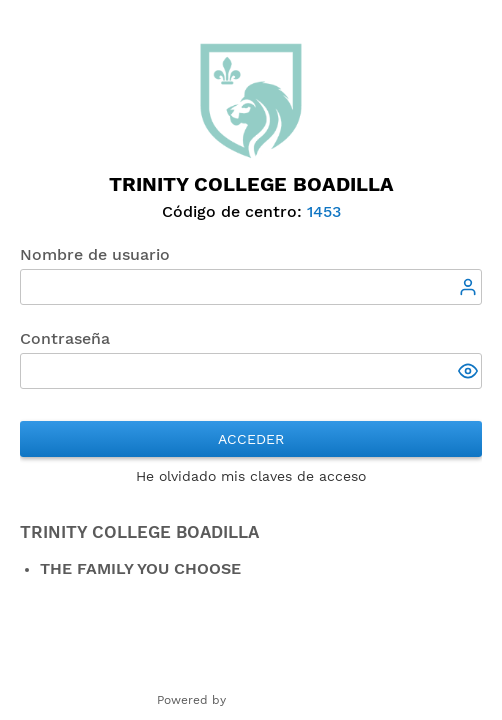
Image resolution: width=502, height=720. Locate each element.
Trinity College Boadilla (251, 184)
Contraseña (65, 338)
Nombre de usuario (95, 254)
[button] (470, 373)
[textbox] (251, 287)
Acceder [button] (251, 439)
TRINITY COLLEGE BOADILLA (139, 532)
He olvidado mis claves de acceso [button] (251, 476)
